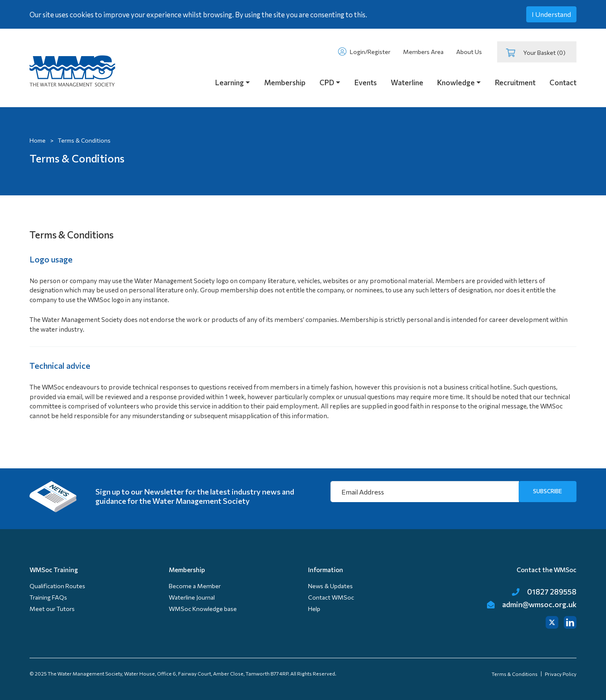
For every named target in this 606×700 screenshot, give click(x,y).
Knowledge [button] (456, 82)
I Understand (551, 14)
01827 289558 (544, 592)
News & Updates (330, 586)
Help (314, 609)
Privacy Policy (561, 674)
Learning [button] (230, 82)
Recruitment (515, 82)
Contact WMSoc (331, 597)
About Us (469, 52)
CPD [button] (327, 82)
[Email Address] (425, 492)
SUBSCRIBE (548, 491)
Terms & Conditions (515, 674)
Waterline (407, 82)
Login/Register (364, 51)
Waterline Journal (192, 597)
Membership (285, 82)
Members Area (423, 52)
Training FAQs (48, 597)
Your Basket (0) (536, 53)
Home (38, 140)
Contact (563, 82)
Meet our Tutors (52, 609)
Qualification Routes (57, 586)
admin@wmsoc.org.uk (532, 604)
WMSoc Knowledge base (203, 609)
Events (366, 82)
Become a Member (195, 586)
